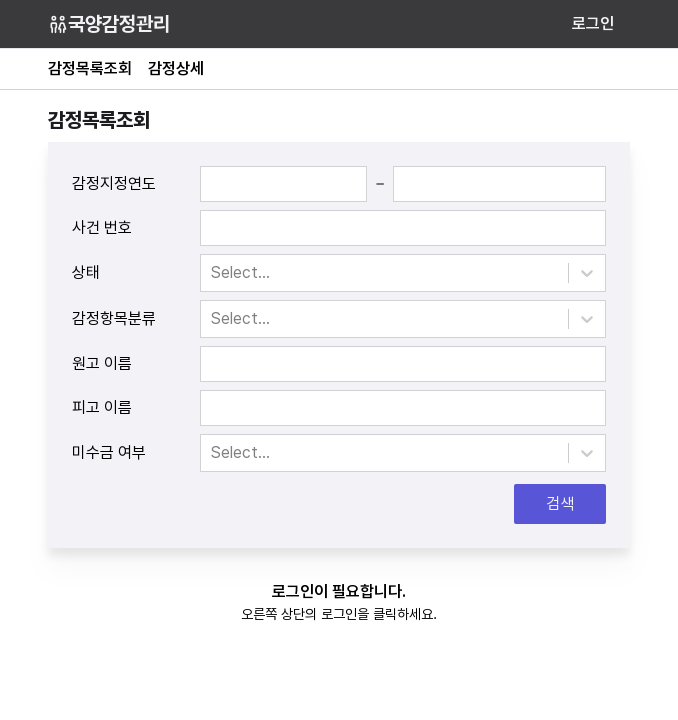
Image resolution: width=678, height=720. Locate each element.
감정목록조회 (90, 68)
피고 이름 (102, 407)
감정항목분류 (114, 318)
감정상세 (176, 68)
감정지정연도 (114, 183)
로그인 (593, 23)
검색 (560, 503)
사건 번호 (102, 227)
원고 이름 (102, 363)
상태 (86, 272)
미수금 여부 (109, 452)
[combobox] (213, 273)
